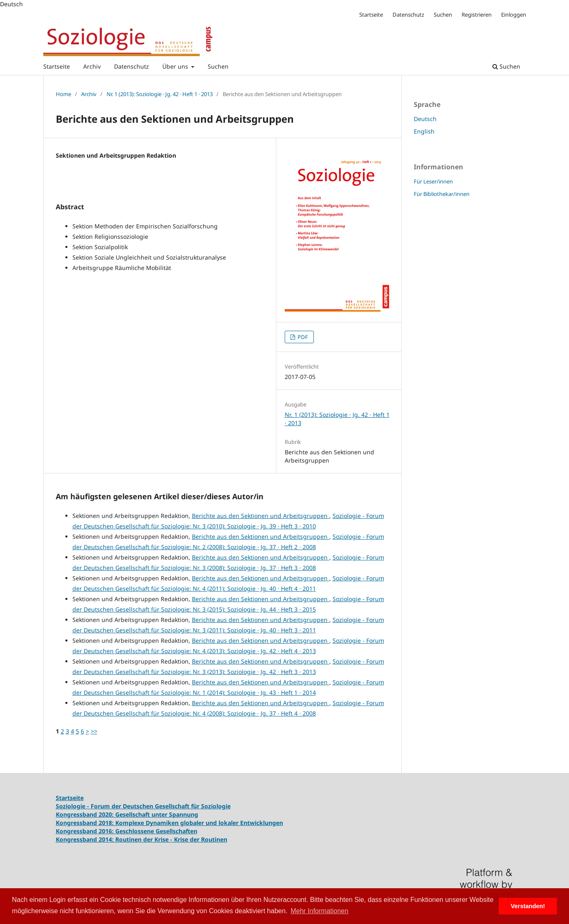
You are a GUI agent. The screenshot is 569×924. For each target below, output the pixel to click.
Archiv (92, 66)
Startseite (57, 66)
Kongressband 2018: (86, 823)
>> (94, 731)
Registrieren (477, 15)
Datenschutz (132, 66)
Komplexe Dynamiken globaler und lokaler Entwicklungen (199, 823)
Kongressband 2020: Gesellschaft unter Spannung (127, 814)
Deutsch (425, 119)
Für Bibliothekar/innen (442, 194)
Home (63, 94)
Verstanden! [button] (528, 906)
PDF (302, 337)
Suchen (218, 66)
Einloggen (514, 15)
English (424, 131)
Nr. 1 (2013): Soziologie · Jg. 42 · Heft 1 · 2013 (160, 94)
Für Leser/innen (433, 181)
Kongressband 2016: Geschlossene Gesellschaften (127, 831)
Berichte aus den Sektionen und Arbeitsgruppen (261, 516)
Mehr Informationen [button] (319, 911)
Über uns (176, 66)
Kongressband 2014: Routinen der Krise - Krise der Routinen (142, 839)
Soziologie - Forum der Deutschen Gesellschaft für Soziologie (143, 806)
